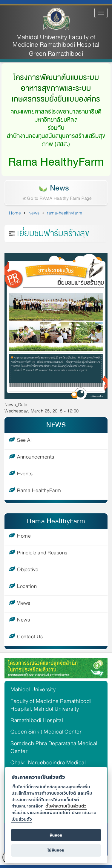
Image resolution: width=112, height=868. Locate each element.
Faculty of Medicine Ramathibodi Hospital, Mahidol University (51, 705)
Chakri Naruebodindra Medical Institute (48, 766)
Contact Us (30, 638)
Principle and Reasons (42, 554)
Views (24, 604)
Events (25, 475)
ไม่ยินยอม (56, 850)
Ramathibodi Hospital (37, 720)
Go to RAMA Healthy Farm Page (58, 198)
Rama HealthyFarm (39, 492)
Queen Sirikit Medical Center (46, 732)
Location (27, 587)
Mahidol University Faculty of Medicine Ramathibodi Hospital (56, 41)
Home (15, 213)
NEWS (56, 425)
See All (25, 441)
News (34, 213)
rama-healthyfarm (65, 213)
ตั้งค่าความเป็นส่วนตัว (66, 806)
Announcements (36, 458)
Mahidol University (33, 689)
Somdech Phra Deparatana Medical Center (54, 747)
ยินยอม (56, 835)
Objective (28, 571)
